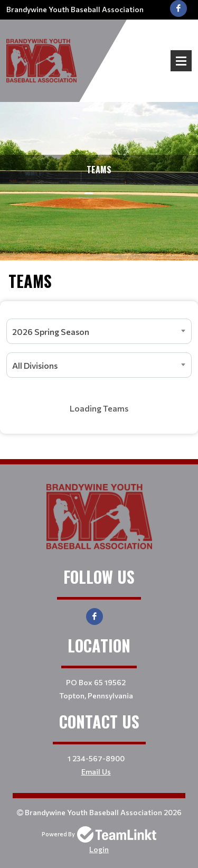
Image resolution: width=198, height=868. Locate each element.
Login (99, 849)
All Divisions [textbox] (35, 365)
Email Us (96, 772)
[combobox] (99, 331)
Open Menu (181, 61)
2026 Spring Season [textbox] (51, 332)
